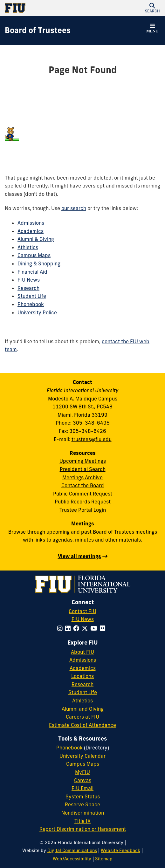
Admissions (31, 223)
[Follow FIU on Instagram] (61, 628)
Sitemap (104, 859)
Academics (31, 231)
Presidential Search (83, 469)
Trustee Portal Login (83, 510)
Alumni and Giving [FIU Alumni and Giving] (83, 709)
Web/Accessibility (72, 859)
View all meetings (79, 556)
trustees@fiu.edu (92, 439)
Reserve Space (82, 804)
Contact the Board (83, 485)
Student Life (32, 296)
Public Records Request (83, 502)
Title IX (82, 821)
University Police (37, 312)
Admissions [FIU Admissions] (83, 660)
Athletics (28, 247)
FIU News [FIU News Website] (83, 619)
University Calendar (82, 756)
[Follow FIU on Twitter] (86, 628)
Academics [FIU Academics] (83, 668)
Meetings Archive (82, 477)
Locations (82, 676)
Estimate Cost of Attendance (82, 725)
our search (74, 208)
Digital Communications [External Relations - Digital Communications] (72, 851)
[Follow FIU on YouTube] (95, 628)
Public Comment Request (83, 494)
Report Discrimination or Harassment (83, 829)
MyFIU (82, 772)
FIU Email (82, 788)
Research (28, 288)
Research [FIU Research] (82, 684)
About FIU (82, 652)
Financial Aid (32, 272)
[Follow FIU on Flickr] (104, 628)
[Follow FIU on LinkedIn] (69, 628)
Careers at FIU (82, 717)
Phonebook (31, 304)
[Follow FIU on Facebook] (77, 628)
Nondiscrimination (83, 813)
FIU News (29, 280)
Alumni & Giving (36, 239)
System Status (83, 796)
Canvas (83, 780)
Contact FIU (82, 611)
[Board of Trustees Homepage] (38, 31)
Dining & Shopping (39, 263)
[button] (152, 8)
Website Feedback (120, 851)
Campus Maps (34, 255)
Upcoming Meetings (83, 461)
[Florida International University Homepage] (44, 8)
